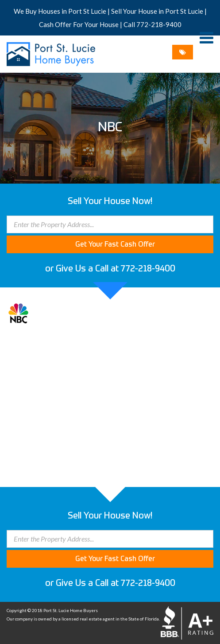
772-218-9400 (159, 24)
